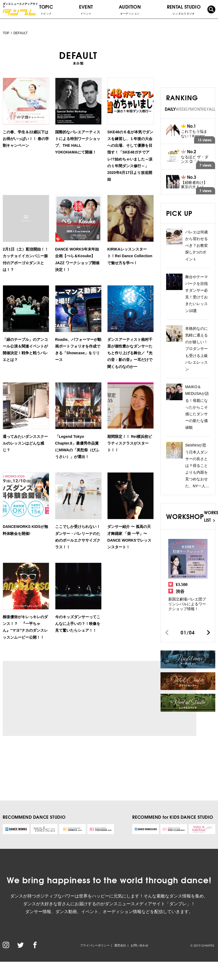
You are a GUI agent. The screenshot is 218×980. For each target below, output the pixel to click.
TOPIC (46, 9)
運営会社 (120, 945)
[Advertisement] (53, 698)
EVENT (86, 9)
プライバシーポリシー (95, 945)
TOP (6, 33)
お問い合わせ (140, 945)
